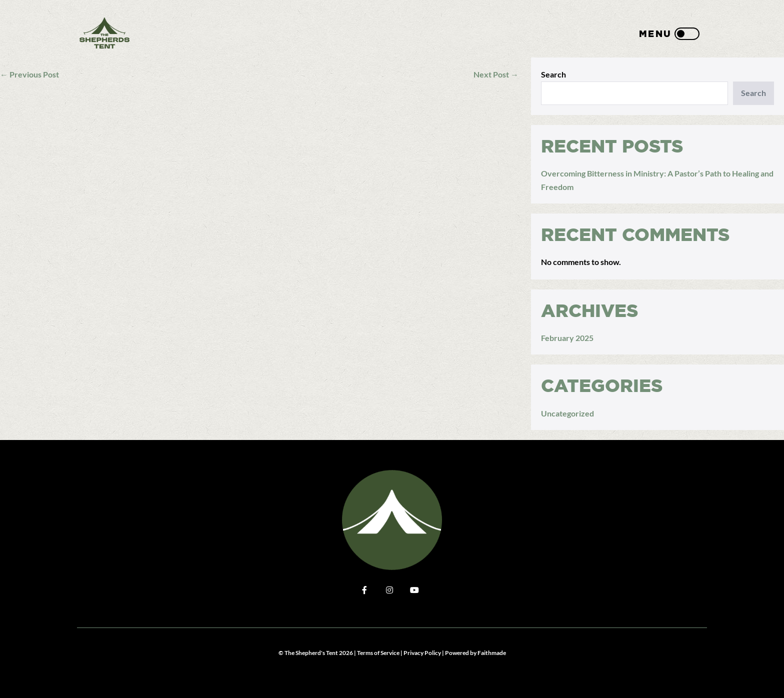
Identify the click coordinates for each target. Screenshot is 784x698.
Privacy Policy (422, 653)
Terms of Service (378, 653)
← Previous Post (29, 74)
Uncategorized (567, 413)
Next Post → (496, 74)
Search (553, 74)
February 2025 (567, 338)
